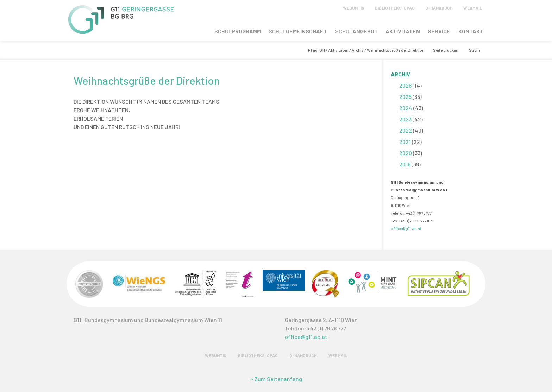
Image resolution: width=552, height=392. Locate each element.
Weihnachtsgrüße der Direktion (147, 81)
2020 (406, 153)
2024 (406, 108)
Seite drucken (446, 50)
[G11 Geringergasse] (121, 31)
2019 (405, 164)
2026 (405, 85)
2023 (405, 119)
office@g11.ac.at (406, 229)
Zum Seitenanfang (276, 379)
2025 (405, 97)
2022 (406, 130)
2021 (405, 142)
